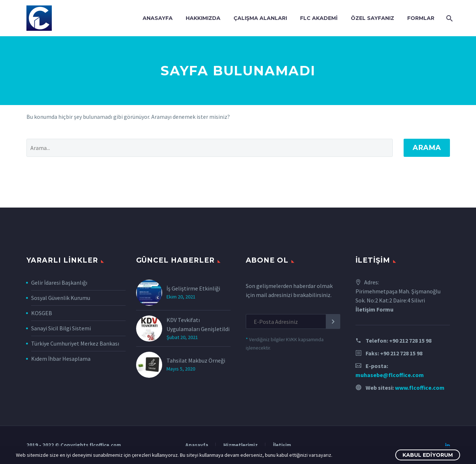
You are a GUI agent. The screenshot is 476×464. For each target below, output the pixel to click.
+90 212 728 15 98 (410, 340)
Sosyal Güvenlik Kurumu (61, 298)
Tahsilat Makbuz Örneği (196, 360)
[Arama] (449, 18)
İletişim (282, 445)
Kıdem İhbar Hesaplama (61, 359)
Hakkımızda (203, 18)
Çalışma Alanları (260, 18)
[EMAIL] (293, 321)
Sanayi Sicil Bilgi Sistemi (61, 328)
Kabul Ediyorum (428, 455)
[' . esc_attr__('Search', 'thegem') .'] (210, 148)
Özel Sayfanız (372, 18)
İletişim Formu (374, 309)
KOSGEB (42, 313)
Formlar (421, 18)
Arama (427, 148)
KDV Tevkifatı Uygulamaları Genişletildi (198, 324)
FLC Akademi (319, 18)
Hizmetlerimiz (241, 445)
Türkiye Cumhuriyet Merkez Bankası (75, 343)
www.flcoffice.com (420, 388)
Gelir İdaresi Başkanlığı (59, 283)
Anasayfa (158, 18)
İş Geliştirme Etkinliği (193, 288)
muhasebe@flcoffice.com (390, 375)
